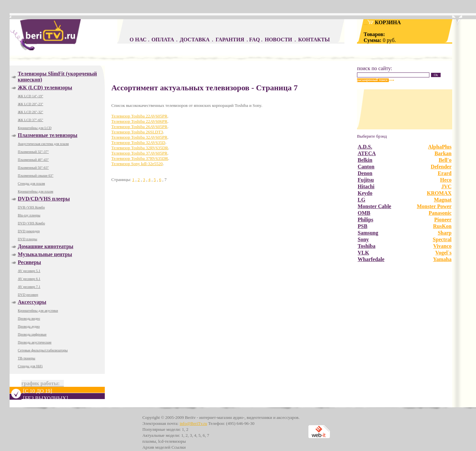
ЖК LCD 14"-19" (31, 96)
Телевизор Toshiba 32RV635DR (140, 148)
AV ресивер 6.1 (29, 279)
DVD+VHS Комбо (31, 223)
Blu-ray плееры (29, 215)
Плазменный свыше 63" (36, 176)
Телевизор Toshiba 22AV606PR (139, 121)
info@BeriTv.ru (193, 423)
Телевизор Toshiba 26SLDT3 (137, 132)
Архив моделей (157, 447)
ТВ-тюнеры (27, 358)
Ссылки (179, 447)
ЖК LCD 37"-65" (31, 120)
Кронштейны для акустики (38, 311)
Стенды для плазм (31, 183)
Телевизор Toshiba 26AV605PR (139, 127)
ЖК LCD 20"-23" (31, 104)
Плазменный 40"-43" (33, 160)
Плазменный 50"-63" (33, 168)
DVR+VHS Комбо (31, 207)
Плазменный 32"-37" (33, 152)
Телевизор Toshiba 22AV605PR (139, 116)
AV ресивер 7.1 (29, 287)
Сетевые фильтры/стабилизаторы (43, 350)
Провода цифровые (32, 334)
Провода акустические (35, 342)
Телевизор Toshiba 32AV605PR (139, 137)
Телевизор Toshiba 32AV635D (138, 142)
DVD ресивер (28, 295)
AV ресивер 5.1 (29, 271)
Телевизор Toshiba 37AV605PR (139, 153)
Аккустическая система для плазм (43, 144)
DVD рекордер (29, 231)
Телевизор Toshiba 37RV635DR (140, 158)
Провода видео (29, 318)
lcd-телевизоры (172, 441)
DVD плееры (28, 239)
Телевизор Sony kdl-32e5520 (137, 164)
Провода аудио (29, 326)
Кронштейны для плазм (36, 191)
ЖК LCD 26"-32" (31, 112)
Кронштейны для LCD (35, 128)
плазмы (149, 441)
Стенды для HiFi (30, 366)
